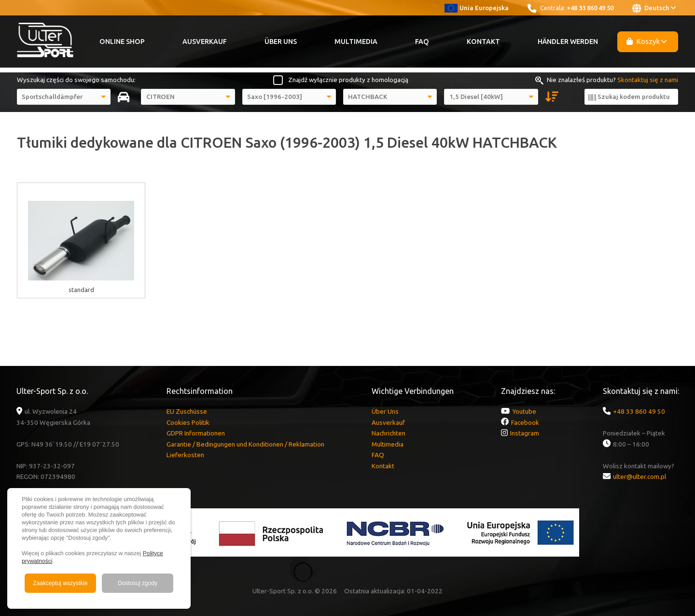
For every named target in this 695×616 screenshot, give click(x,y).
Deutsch (654, 8)
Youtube (524, 411)
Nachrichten (389, 433)
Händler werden (568, 42)
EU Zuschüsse (187, 411)
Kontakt (483, 42)
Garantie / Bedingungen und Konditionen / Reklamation (245, 444)
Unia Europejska (477, 8)
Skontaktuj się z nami (648, 80)
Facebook (525, 422)
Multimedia (356, 42)
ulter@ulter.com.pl (639, 476)
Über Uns (281, 42)
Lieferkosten (185, 455)
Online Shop (122, 42)
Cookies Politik (188, 422)
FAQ (422, 42)
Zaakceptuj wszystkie (60, 583)
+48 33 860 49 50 (590, 8)
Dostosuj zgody (138, 583)
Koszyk (647, 41)
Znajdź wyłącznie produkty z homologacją (348, 80)
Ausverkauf (205, 42)
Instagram (525, 433)
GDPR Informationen (196, 433)
